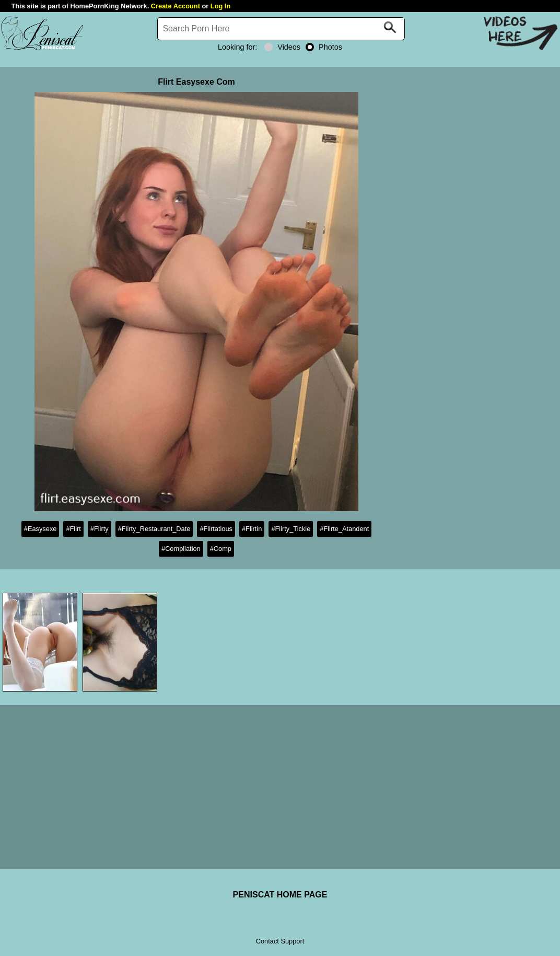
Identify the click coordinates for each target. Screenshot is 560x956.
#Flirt (73, 529)
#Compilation (181, 549)
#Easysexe (40, 529)
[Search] (281, 29)
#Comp (221, 549)
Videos (282, 47)
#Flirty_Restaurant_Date (154, 529)
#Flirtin (252, 529)
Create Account (176, 6)
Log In (220, 6)
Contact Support (280, 941)
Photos (324, 47)
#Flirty (100, 529)
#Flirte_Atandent (344, 529)
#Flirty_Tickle (291, 529)
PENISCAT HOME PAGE (280, 895)
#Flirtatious (216, 529)
